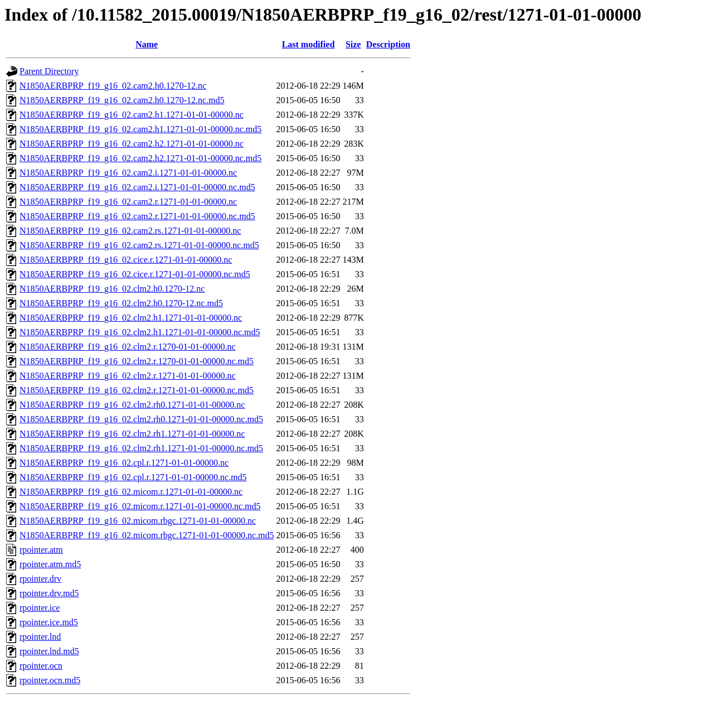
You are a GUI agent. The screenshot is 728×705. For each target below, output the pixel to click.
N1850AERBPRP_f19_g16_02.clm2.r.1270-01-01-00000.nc (128, 347)
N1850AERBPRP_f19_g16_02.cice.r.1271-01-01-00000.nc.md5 (135, 274)
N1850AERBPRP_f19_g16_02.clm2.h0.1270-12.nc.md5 (121, 303)
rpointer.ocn (41, 666)
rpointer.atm (41, 550)
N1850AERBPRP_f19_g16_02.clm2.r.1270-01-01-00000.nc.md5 (137, 361)
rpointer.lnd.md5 (49, 651)
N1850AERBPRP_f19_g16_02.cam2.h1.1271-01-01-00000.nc (132, 115)
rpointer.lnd (40, 637)
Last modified (309, 44)
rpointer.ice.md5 (49, 622)
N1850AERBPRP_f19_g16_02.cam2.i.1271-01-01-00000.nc (128, 173)
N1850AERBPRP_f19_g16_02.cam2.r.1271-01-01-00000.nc (128, 202)
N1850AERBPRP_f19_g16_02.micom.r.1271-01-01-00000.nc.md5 (140, 506)
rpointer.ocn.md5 (50, 680)
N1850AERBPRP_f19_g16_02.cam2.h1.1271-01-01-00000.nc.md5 (140, 129)
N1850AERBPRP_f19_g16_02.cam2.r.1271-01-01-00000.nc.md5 (137, 216)
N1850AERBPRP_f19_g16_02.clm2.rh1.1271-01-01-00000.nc (132, 434)
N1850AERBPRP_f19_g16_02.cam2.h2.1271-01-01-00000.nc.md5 (140, 158)
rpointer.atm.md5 (50, 564)
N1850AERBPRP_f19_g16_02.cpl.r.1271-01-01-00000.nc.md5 (133, 477)
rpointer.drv (40, 579)
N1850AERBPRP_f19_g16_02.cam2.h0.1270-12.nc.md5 (122, 100)
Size (353, 44)
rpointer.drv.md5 (49, 593)
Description (388, 44)
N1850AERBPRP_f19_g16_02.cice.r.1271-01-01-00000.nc (126, 260)
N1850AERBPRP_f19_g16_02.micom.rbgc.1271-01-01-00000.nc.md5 (147, 535)
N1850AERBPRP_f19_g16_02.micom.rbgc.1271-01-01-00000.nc (138, 521)
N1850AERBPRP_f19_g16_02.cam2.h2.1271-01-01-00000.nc (132, 144)
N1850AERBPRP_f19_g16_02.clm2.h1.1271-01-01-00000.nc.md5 (140, 332)
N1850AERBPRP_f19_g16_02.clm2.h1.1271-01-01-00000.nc (131, 318)
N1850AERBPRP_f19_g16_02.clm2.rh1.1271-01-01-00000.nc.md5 (141, 448)
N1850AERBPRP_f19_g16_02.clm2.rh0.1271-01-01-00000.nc (132, 405)
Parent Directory (49, 71)
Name (147, 44)
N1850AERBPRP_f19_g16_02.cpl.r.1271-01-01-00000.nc (124, 463)
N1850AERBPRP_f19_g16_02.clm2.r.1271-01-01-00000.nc (128, 376)
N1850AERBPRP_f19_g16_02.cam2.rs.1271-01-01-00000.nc (130, 231)
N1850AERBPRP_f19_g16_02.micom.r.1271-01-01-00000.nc (131, 492)
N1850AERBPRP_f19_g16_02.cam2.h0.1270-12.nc (113, 86)
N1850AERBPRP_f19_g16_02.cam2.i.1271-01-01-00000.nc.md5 (137, 187)
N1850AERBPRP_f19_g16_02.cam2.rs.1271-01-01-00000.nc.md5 (139, 245)
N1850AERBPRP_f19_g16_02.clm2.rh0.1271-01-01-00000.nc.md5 (141, 419)
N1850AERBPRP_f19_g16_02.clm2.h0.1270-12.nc (112, 289)
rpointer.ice (40, 608)
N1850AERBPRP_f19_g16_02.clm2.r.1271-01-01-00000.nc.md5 (137, 390)
